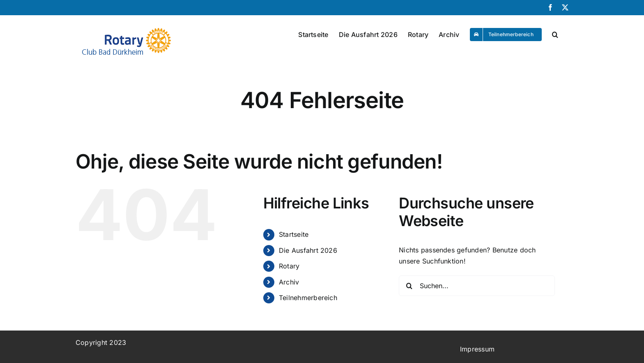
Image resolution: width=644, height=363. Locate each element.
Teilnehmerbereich (308, 298)
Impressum (477, 349)
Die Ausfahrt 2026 (308, 250)
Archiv (289, 282)
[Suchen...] (477, 286)
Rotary (289, 266)
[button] (555, 32)
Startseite (294, 234)
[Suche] (409, 286)
